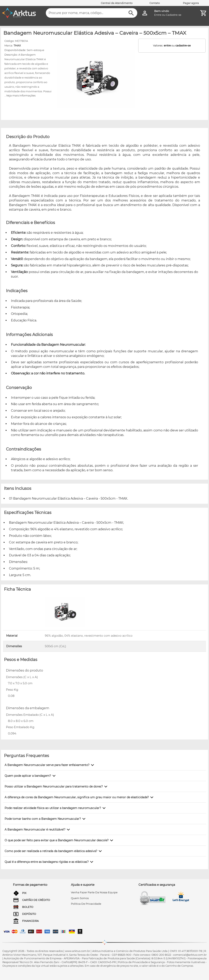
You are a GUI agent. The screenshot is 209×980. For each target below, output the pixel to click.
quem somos (80, 898)
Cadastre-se (174, 15)
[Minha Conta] (145, 13)
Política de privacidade (86, 904)
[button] (50, 765)
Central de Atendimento (117, 3)
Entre (158, 15)
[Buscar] (131, 13)
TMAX (17, 45)
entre (167, 45)
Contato (155, 3)
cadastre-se (183, 45)
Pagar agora (191, 3)
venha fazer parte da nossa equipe (94, 892)
